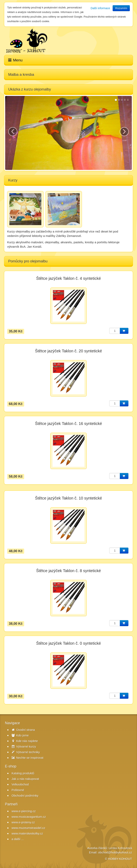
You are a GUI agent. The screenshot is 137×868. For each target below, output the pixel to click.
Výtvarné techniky (26, 752)
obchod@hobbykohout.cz (115, 852)
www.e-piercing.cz (24, 811)
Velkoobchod (20, 784)
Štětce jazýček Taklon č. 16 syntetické (68, 424)
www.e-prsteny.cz (23, 822)
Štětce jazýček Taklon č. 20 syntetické (68, 351)
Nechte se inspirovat (27, 758)
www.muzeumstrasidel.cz (28, 828)
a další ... (18, 839)
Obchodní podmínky (25, 796)
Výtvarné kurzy (24, 746)
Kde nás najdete (25, 741)
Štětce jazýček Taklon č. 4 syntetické (68, 278)
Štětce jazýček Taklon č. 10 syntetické (68, 498)
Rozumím (121, 8)
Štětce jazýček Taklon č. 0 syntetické (68, 643)
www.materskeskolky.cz (27, 833)
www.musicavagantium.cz (29, 817)
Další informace (100, 8)
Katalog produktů (23, 773)
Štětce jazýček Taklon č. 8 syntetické (68, 571)
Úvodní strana (23, 730)
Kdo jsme (20, 735)
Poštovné (18, 790)
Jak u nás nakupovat (25, 779)
